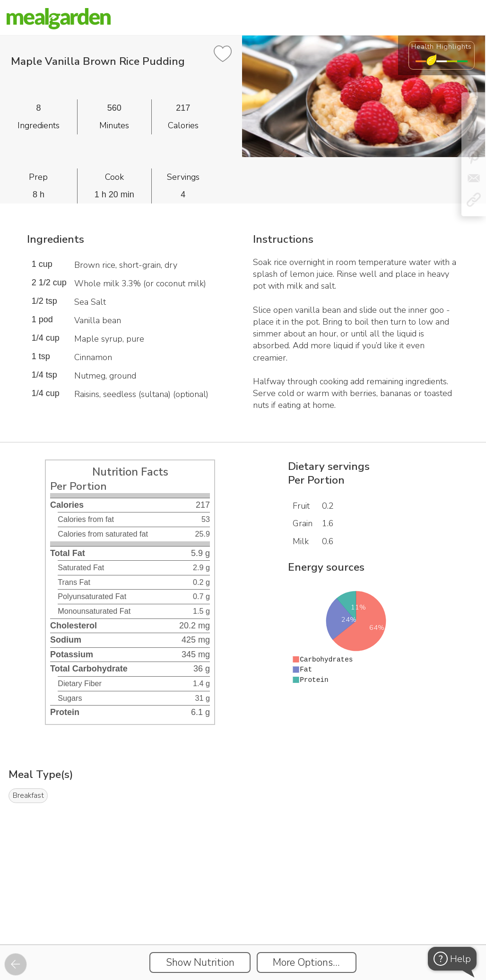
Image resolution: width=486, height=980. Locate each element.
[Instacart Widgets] (243, 912)
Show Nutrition (200, 962)
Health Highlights (442, 46)
